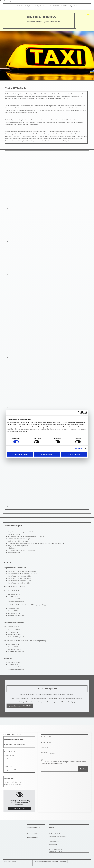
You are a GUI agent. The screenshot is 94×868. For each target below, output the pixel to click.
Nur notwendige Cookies (20, 454)
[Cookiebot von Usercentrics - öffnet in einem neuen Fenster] (79, 413)
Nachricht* (45, 753)
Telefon (44, 748)
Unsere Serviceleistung (33, 834)
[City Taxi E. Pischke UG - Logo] (10, 829)
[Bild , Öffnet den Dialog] (33, 184)
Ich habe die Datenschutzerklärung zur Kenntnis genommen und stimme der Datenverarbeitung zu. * (64, 763)
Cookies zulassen (74, 454)
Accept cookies (19, 808)
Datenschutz (63, 862)
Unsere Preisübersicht (32, 838)
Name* (44, 736)
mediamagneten (47, 862)
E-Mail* (44, 742)
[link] (20, 795)
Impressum (55, 862)
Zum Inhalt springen (6, 1)
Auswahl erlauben (47, 454)
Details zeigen (79, 449)
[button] (20, 706)
